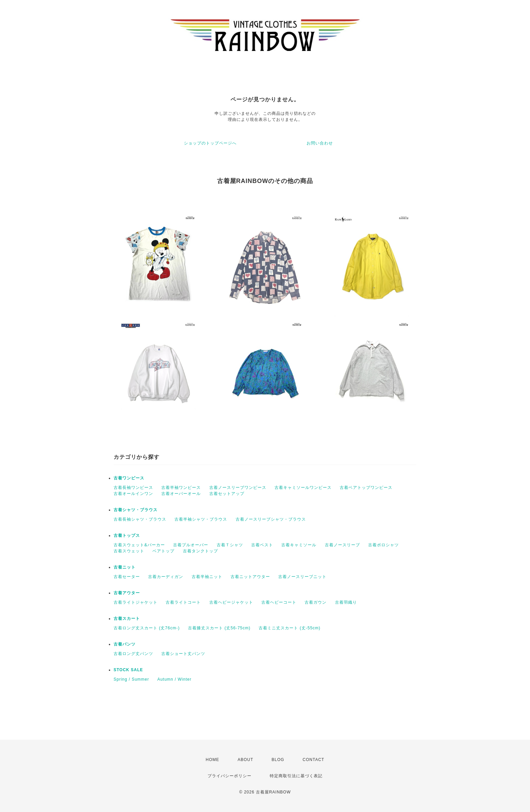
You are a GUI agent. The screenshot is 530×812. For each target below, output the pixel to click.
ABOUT (245, 760)
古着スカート (127, 619)
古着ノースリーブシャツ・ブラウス (271, 519)
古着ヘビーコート (279, 602)
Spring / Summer (131, 679)
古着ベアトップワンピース (366, 488)
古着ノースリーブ (342, 545)
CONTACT (313, 760)
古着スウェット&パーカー (139, 545)
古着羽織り (346, 602)
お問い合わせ (320, 143)
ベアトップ (163, 551)
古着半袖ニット (207, 577)
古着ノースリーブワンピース (238, 488)
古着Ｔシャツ (230, 545)
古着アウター (127, 593)
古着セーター (127, 577)
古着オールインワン (133, 494)
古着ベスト (262, 545)
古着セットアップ (227, 494)
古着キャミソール (299, 545)
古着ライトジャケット (136, 602)
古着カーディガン (166, 577)
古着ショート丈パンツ (183, 654)
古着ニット (125, 567)
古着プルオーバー (191, 545)
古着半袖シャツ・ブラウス (201, 519)
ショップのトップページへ (210, 143)
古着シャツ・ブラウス (136, 510)
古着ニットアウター (250, 577)
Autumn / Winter (174, 679)
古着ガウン (316, 602)
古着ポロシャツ (383, 545)
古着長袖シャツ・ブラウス (140, 519)
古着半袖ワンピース (181, 488)
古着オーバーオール (181, 494)
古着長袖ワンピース (133, 488)
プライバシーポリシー (230, 776)
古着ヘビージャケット (231, 602)
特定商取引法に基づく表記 (296, 776)
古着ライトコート (183, 602)
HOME (213, 760)
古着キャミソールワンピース (303, 488)
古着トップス (127, 535)
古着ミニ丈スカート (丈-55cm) (290, 628)
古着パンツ (125, 644)
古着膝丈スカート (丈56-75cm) (219, 628)
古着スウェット (129, 551)
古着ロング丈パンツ (133, 654)
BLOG (278, 760)
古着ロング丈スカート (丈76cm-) (147, 628)
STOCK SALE (128, 670)
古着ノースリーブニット (302, 577)
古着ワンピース (129, 478)
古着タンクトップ (200, 551)
